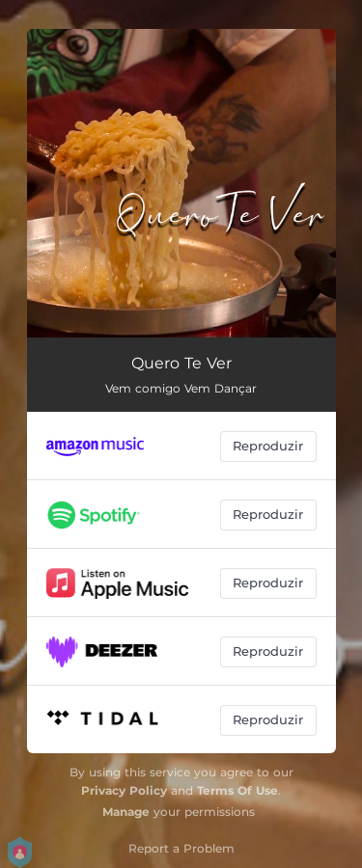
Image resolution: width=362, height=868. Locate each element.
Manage (126, 812)
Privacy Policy (124, 790)
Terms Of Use (237, 790)
